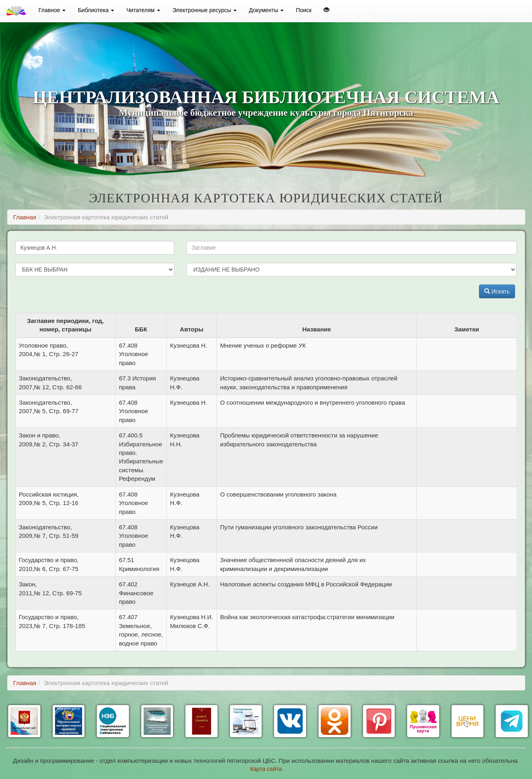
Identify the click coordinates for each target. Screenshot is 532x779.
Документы (266, 10)
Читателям (143, 10)
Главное (52, 10)
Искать (497, 291)
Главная (25, 217)
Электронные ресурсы (205, 10)
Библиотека (96, 10)
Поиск (304, 10)
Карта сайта (266, 769)
